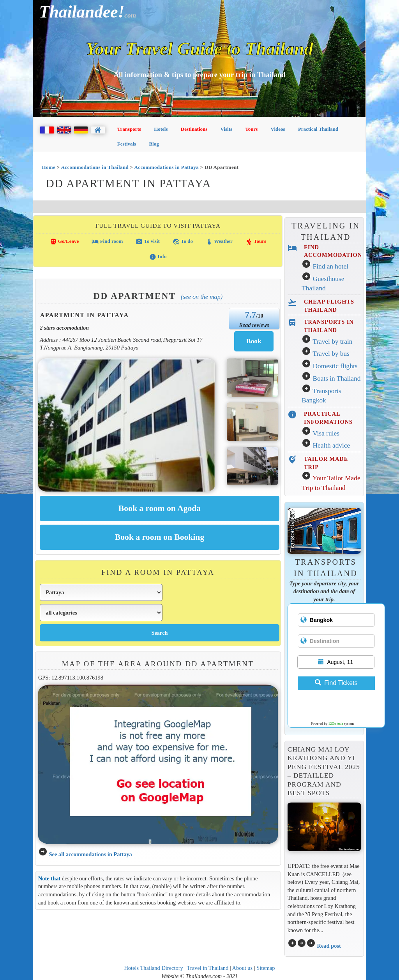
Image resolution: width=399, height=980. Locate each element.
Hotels (161, 129)
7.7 (250, 314)
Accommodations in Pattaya (167, 167)
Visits (227, 129)
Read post (329, 946)
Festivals (127, 144)
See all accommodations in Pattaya (90, 854)
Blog (154, 144)
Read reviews (254, 325)
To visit (147, 242)
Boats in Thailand (337, 378)
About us (243, 968)
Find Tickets (336, 683)
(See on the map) (202, 297)
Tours (251, 129)
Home (49, 167)
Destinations (194, 129)
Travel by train (332, 342)
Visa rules (326, 433)
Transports (129, 129)
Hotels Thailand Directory (153, 968)
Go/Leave (64, 242)
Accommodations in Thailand (95, 167)
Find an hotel (331, 266)
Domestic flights (335, 366)
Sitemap (266, 968)
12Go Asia (336, 724)
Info (158, 257)
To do (183, 242)
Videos (278, 129)
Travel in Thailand (208, 968)
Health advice (332, 445)
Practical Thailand (318, 129)
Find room (107, 242)
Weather (219, 242)
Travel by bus (331, 354)
